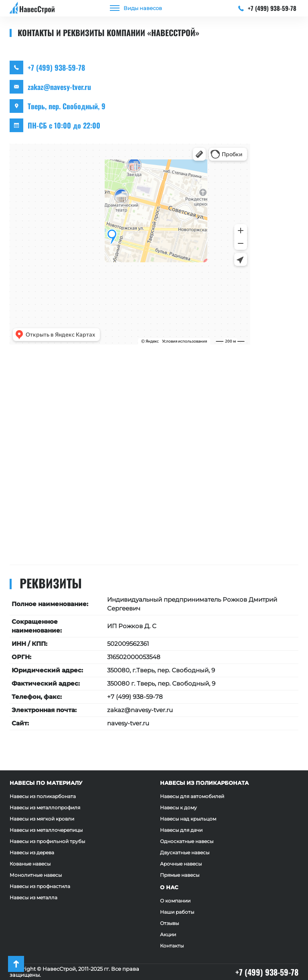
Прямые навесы (180, 875)
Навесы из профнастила (40, 886)
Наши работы (177, 912)
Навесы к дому (178, 807)
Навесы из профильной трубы (47, 841)
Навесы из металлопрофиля (45, 807)
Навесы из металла (33, 897)
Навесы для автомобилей (192, 796)
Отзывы (169, 923)
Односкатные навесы (187, 841)
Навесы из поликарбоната (43, 796)
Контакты (172, 946)
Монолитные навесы (36, 875)
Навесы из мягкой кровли (42, 819)
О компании (175, 901)
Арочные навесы (181, 864)
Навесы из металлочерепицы (46, 830)
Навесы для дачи (181, 830)
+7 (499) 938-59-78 (267, 8)
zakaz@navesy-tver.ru (59, 87)
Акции (168, 934)
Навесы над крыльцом (188, 819)
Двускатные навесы (185, 852)
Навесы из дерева (32, 852)
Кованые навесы (30, 864)
